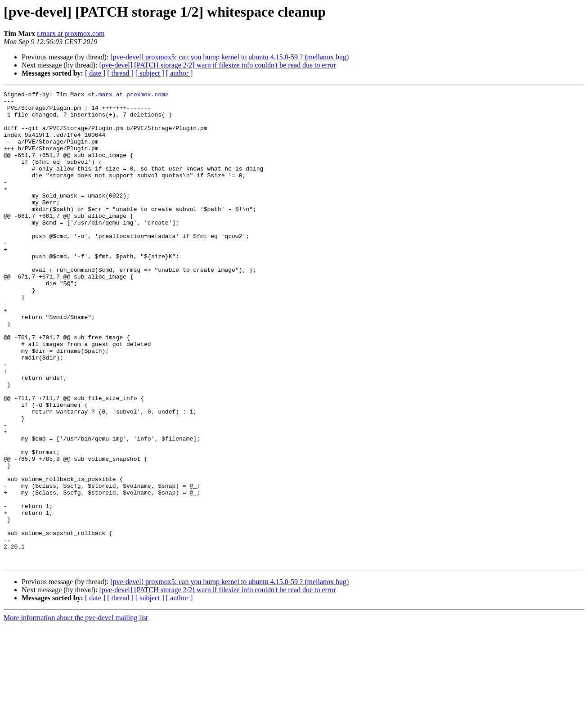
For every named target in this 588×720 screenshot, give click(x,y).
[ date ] (95, 73)
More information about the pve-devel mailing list (76, 712)
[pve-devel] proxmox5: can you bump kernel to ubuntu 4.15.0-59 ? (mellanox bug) (229, 57)
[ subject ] (150, 73)
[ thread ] (120, 73)
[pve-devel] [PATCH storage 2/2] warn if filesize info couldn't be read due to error (217, 65)
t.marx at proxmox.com (71, 34)
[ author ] (180, 73)
